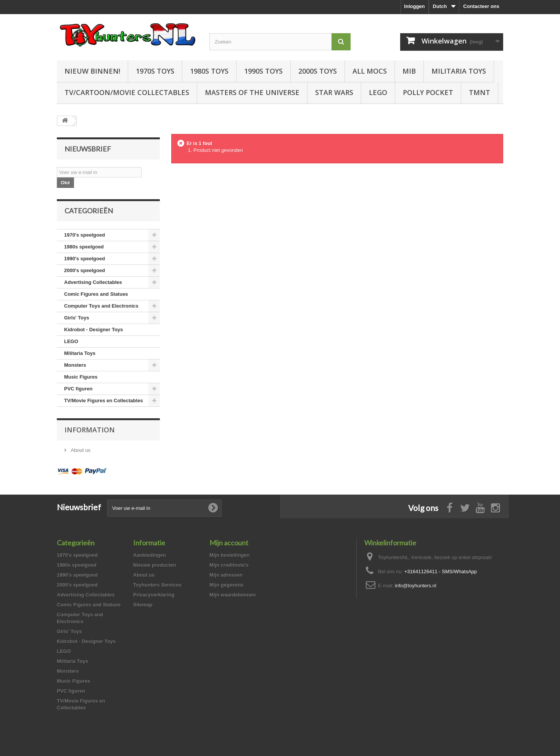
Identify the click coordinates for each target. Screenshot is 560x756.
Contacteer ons (481, 6)
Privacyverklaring (154, 595)
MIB (409, 71)
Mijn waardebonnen (233, 595)
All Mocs (370, 71)
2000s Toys (318, 71)
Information (90, 430)
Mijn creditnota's (229, 565)
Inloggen (414, 6)
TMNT (480, 92)
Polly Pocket (428, 92)
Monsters (75, 365)
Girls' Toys (77, 318)
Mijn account (229, 543)
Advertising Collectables (93, 282)
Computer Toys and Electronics (101, 306)
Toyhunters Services (157, 585)
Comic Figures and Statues (96, 294)
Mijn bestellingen (229, 555)
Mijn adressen (226, 575)
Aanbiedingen (150, 555)
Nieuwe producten (155, 565)
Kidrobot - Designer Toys (93, 330)
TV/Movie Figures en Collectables (104, 401)
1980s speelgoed (84, 247)
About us (80, 450)
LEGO (378, 92)
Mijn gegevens (227, 585)
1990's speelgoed (84, 259)
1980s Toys (209, 71)
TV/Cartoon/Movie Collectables (127, 92)
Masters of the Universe (252, 92)
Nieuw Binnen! (92, 71)
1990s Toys (263, 71)
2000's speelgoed (84, 270)
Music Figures (81, 377)
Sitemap (143, 605)
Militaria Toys (459, 71)
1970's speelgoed (84, 235)
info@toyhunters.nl (416, 586)
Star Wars (334, 92)
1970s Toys (155, 71)
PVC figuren (78, 389)
